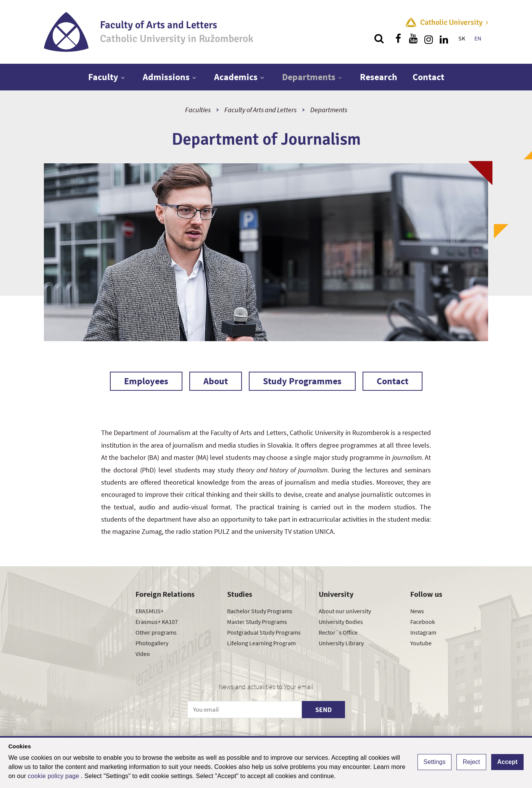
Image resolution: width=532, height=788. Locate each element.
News (417, 611)
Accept (507, 762)
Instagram (423, 632)
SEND (323, 710)
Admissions (166, 77)
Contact (428, 77)
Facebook (423, 622)
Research (379, 77)
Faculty (103, 77)
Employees (146, 381)
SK (462, 38)
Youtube (421, 643)
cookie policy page (54, 776)
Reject (471, 762)
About (216, 381)
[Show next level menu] (123, 77)
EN (478, 38)
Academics (236, 77)
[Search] (379, 39)
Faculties (198, 110)
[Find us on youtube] (413, 39)
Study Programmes (302, 381)
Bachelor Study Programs (260, 611)
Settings (435, 762)
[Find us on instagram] (429, 39)
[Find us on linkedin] (444, 39)
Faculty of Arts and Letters (260, 110)
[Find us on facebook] (398, 39)
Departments (309, 77)
